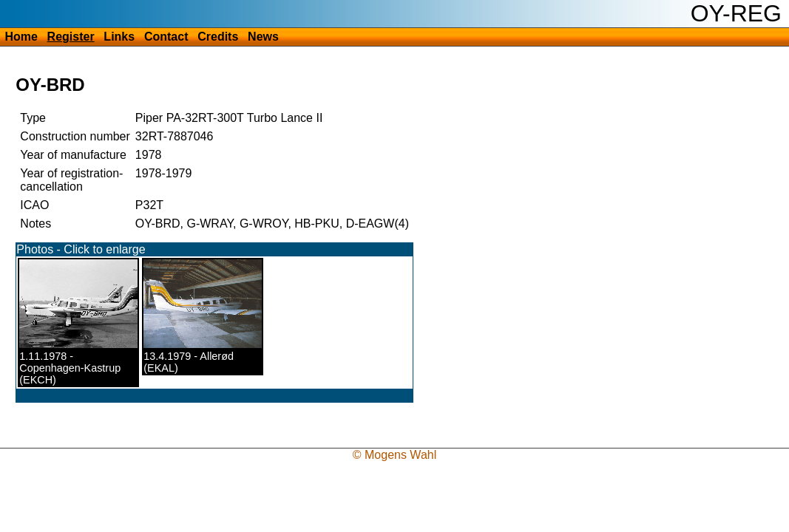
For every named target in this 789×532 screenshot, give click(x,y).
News (263, 37)
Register (71, 37)
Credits (218, 37)
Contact (166, 37)
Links (119, 37)
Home (21, 37)
